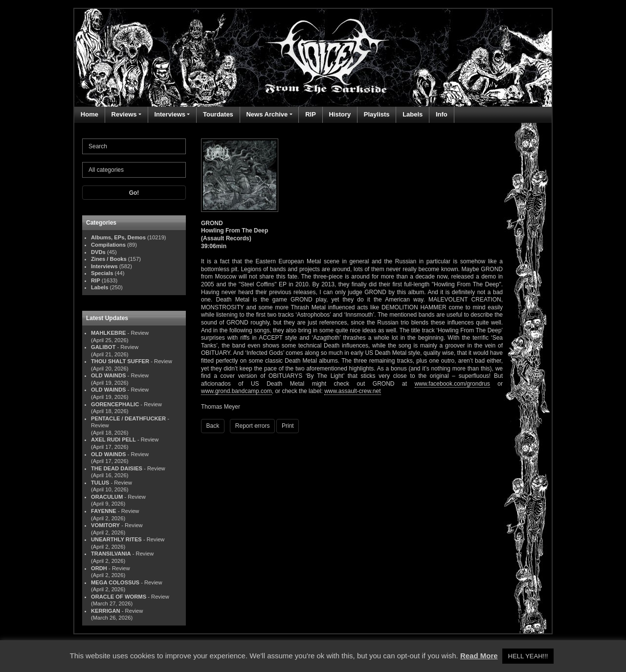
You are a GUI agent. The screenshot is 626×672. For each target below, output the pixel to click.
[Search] (134, 146)
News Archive (267, 114)
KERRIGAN (106, 611)
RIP (311, 114)
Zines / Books (109, 259)
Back (213, 426)
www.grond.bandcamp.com (236, 391)
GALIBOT (103, 347)
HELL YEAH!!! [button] (528, 656)
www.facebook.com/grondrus (452, 384)
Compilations (108, 245)
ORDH (99, 568)
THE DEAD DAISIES (117, 468)
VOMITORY (105, 525)
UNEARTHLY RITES (116, 539)
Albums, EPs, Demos (118, 237)
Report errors (253, 426)
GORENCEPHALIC (115, 404)
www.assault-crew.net (352, 391)
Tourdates (218, 114)
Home (89, 114)
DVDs (98, 252)
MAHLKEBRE (108, 333)
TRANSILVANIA (111, 554)
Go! (134, 193)
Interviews (170, 114)
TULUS (100, 483)
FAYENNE (104, 511)
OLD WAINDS (108, 375)
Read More (479, 656)
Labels (413, 114)
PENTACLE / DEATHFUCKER (128, 418)
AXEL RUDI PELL (113, 440)
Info (442, 114)
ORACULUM (107, 497)
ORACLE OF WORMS (119, 597)
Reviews (124, 114)
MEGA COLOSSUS (115, 582)
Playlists (377, 114)
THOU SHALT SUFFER (120, 361)
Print (288, 426)
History (340, 114)
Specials (102, 273)
